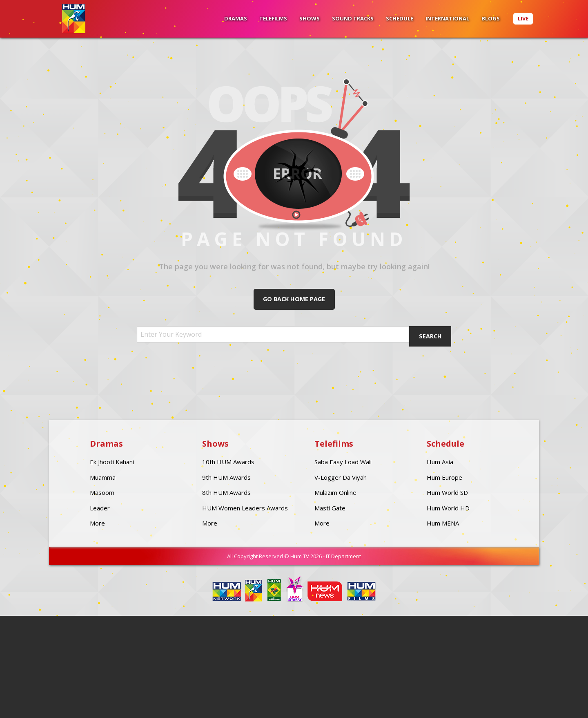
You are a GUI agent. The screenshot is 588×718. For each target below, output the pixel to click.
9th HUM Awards (226, 477)
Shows (310, 18)
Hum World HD (448, 508)
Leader (100, 508)
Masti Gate (330, 508)
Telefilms (273, 18)
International (447, 18)
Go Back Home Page (294, 299)
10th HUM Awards (228, 462)
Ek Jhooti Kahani (112, 462)
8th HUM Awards (226, 492)
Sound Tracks (353, 18)
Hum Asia (440, 462)
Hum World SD (447, 492)
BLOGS (491, 18)
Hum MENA (443, 523)
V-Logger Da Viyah (341, 477)
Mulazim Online (335, 492)
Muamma (103, 477)
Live (523, 18)
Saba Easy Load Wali (343, 462)
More (97, 523)
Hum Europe (444, 477)
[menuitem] (236, 19)
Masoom (102, 492)
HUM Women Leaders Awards (245, 508)
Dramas (236, 18)
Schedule (400, 18)
